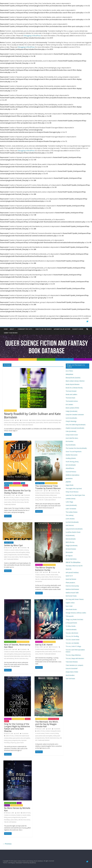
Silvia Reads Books (71, 609)
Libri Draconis (70, 525)
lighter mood (7, 557)
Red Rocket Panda (71, 596)
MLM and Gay (8, 483)
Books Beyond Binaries (73, 384)
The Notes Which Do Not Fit (74, 566)
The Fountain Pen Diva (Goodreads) (76, 448)
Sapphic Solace (70, 603)
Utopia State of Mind (72, 672)
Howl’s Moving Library (72, 462)
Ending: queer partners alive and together (15, 552)
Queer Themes (40, 483)
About (12, 329)
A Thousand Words (71, 623)
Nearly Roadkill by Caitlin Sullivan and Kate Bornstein (32, 415)
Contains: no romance (10, 815)
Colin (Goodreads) (71, 431)
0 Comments (24, 420)
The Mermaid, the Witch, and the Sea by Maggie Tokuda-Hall (47, 724)
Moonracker (69, 552)
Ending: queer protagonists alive (27, 423)
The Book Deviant (71, 391)
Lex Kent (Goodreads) (72, 522)
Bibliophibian (69, 374)
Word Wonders (70, 675)
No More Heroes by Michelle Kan (17, 809)
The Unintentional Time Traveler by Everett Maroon (48, 487)
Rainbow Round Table (72, 593)
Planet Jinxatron (70, 583)
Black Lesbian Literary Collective (75, 381)
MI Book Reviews (71, 549)
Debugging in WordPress (32, 36)
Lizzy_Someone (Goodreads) (74, 529)
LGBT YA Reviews (71, 509)
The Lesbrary (70, 515)
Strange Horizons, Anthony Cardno (76, 613)
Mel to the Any (70, 542)
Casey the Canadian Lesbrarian (75, 415)
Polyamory (38, 577)
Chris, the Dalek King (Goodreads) (76, 425)
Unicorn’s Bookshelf (72, 669)
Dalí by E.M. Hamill (44, 645)
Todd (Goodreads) (71, 630)
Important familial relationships (12, 656)
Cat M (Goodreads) (71, 418)
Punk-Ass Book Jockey (72, 586)
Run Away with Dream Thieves (75, 599)
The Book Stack (70, 398)
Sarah (19, 495)
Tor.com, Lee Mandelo (72, 643)
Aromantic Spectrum (10, 642)
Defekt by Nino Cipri (13, 545)
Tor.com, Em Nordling (72, 636)
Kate (18, 420)
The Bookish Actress (72, 401)
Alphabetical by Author (62, 329)
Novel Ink (69, 569)
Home (6, 329)
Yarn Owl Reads (70, 679)
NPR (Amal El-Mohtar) (72, 572)
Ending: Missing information (42, 495)
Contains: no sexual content (42, 493)
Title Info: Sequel (23, 557)
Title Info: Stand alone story (21, 659)
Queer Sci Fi (69, 576)
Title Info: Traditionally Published (25, 425)
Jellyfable (68, 482)
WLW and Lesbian (54, 719)
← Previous (7, 844)
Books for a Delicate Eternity (74, 388)
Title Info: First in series (18, 502)
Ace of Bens (69, 371)
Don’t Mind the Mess (72, 438)
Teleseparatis (70, 616)
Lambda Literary (71, 499)
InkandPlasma (70, 468)
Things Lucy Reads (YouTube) (74, 619)
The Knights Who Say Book (74, 488)
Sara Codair (69, 606)
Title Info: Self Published (10, 822)
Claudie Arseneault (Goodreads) (75, 428)
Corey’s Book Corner (72, 435)
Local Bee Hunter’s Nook (73, 532)
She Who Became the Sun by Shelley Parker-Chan (17, 492)
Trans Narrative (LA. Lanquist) (74, 665)
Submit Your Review (11, 333)
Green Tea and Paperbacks (74, 452)
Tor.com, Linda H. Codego (73, 646)
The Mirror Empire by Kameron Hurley (45, 569)
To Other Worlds (71, 626)
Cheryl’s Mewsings (71, 421)
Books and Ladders (71, 394)
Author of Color (10, 498)
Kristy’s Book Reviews (72, 492)
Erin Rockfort (70, 441)
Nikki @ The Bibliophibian (73, 562)
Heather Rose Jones (72, 455)
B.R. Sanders (69, 404)
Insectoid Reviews (71, 472)
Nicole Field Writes (71, 559)
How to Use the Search (44, 329)
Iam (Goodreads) (71, 465)
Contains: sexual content (48, 420)
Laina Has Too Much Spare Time (75, 495)
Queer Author (39, 423)
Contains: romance (36, 420)
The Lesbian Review (72, 512)
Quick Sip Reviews (71, 579)
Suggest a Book (78, 329)
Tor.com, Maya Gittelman (73, 655)
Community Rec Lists (25, 329)
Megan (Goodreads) (72, 546)
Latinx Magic (69, 502)
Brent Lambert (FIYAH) (72, 408)
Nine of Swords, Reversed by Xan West (17, 646)
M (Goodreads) (70, 535)
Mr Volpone (69, 556)
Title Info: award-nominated (51, 423)
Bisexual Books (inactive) (73, 378)
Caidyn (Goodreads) (72, 411)
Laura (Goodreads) (71, 505)
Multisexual (17, 483)
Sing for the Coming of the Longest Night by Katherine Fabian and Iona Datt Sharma (17, 727)
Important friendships (23, 555)
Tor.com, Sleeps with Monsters (75, 658)
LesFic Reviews (70, 519)
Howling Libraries (71, 458)
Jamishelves (69, 478)
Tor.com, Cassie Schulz (73, 640)
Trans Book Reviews (72, 662)
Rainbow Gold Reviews (72, 589)
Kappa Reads (70, 485)
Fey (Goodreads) (71, 445)
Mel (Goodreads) (71, 539)
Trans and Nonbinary (10, 411)
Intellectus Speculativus (73, 475)
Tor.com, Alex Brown (72, 633)
